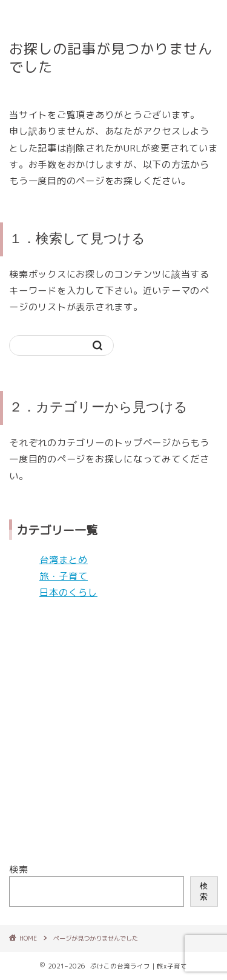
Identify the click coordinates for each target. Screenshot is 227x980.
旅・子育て (64, 576)
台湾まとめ (64, 560)
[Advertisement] (113, 731)
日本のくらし (68, 592)
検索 (19, 869)
